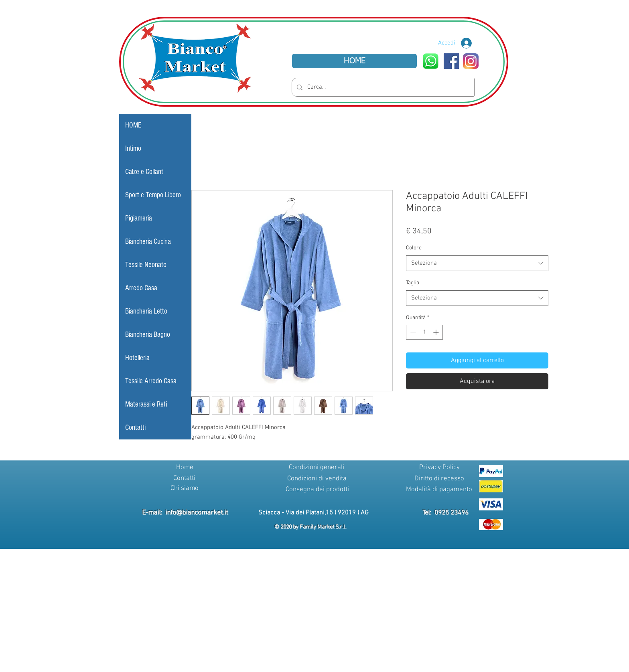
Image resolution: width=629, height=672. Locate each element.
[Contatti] (184, 479)
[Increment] (437, 332)
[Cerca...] (382, 87)
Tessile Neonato (146, 265)
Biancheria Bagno (148, 335)
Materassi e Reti (146, 404)
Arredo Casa (141, 288)
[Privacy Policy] (439, 468)
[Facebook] (451, 61)
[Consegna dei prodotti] (317, 490)
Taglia (413, 283)
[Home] (185, 468)
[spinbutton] (424, 332)
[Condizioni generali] (317, 468)
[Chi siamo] (185, 489)
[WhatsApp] (431, 61)
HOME (133, 125)
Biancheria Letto (146, 311)
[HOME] (354, 61)
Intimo (133, 149)
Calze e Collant (144, 172)
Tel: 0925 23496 (445, 513)
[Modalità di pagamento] (439, 490)
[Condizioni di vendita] (317, 479)
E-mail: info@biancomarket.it (185, 513)
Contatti (135, 428)
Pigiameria (139, 218)
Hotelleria (137, 358)
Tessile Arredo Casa (151, 381)
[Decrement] (412, 332)
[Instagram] (471, 61)
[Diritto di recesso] (439, 479)
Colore (414, 248)
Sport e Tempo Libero (153, 195)
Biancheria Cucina (148, 242)
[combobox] (477, 263)
